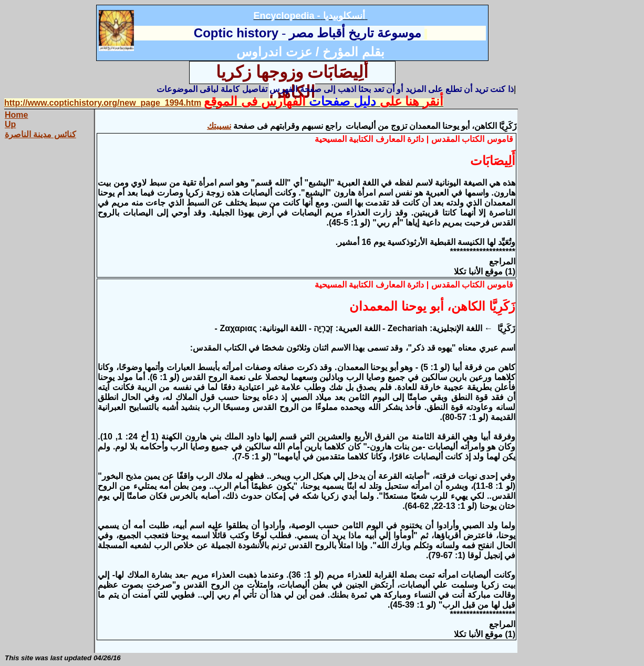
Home (16, 115)
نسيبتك (219, 126)
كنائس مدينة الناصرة (40, 134)
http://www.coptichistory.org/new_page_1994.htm (103, 103)
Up (10, 124)
